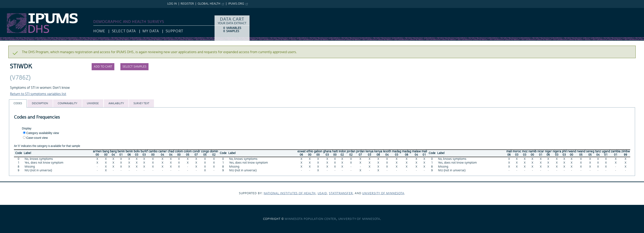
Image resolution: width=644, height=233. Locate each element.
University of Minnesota (383, 193)
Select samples (134, 67)
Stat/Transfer (341, 193)
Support (174, 31)
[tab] (18, 103)
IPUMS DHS (9, 10)
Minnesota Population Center (310, 219)
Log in (172, 4)
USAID (322, 193)
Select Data (124, 31)
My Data (151, 31)
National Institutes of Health (290, 193)
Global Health (209, 4)
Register (187, 4)
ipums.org (236, 4)
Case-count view (37, 138)
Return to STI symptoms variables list (38, 94)
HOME (99, 31)
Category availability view (43, 133)
